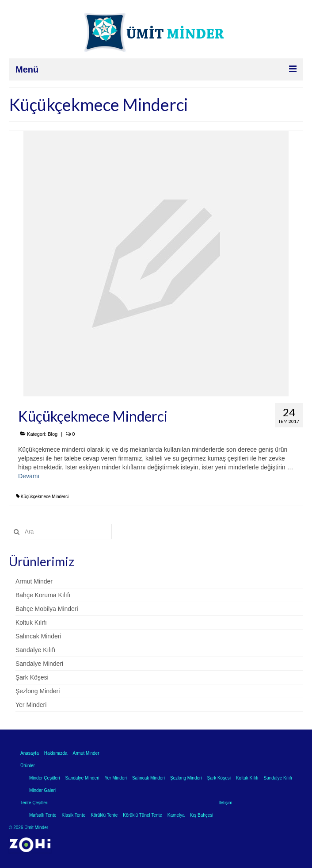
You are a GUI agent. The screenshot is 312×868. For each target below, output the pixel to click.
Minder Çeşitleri (44, 778)
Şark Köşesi (32, 677)
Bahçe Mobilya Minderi (47, 609)
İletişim (226, 803)
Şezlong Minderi (38, 691)
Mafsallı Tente (43, 815)
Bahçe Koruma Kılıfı (43, 595)
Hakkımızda (56, 753)
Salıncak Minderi (38, 636)
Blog (53, 434)
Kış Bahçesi (202, 815)
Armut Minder (34, 581)
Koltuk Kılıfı (31, 622)
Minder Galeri (42, 790)
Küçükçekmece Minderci (45, 497)
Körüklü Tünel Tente (143, 815)
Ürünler (28, 766)
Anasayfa (30, 753)
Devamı (29, 476)
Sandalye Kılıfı (35, 650)
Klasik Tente (74, 815)
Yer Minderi (31, 705)
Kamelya (176, 815)
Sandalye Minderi (39, 664)
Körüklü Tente (104, 815)
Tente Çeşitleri (34, 803)
